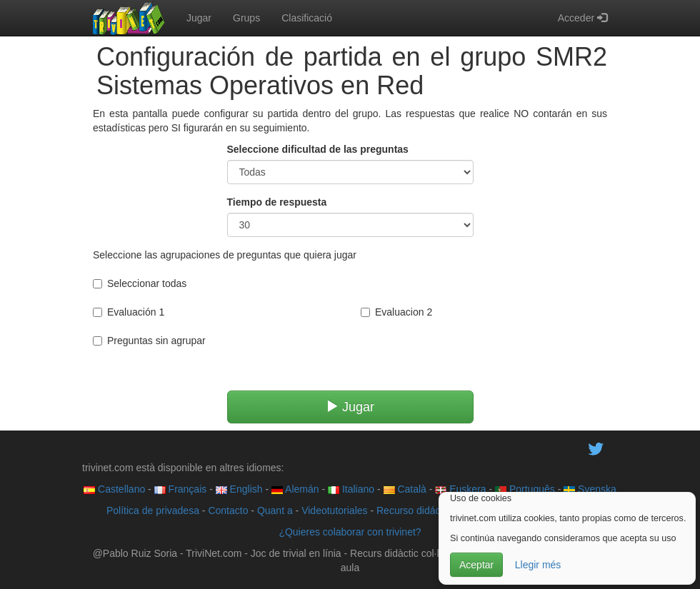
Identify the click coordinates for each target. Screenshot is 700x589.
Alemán (295, 489)
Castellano (114, 489)
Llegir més (538, 565)
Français (181, 489)
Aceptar (476, 565)
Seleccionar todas (140, 283)
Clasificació (307, 18)
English (239, 489)
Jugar (199, 18)
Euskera (460, 489)
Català (405, 489)
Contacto (228, 510)
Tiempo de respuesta (277, 202)
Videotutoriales (334, 510)
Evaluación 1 (129, 312)
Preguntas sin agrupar (149, 341)
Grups (246, 18)
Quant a (275, 510)
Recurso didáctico (416, 510)
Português (525, 489)
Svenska (590, 489)
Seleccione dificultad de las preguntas (318, 149)
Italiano (351, 489)
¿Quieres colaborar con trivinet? (350, 532)
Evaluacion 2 (396, 312)
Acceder (582, 18)
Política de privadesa (153, 510)
